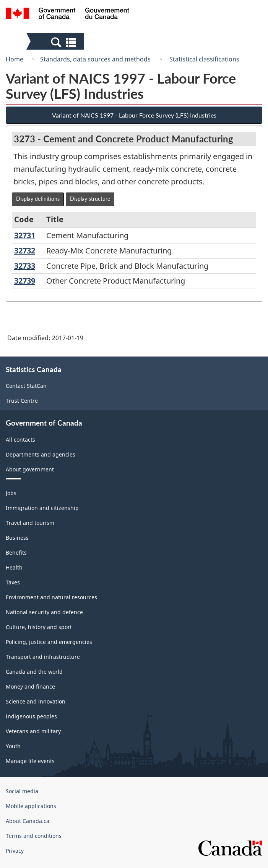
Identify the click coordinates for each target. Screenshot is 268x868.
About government (30, 469)
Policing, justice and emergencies (49, 642)
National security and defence (44, 612)
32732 (25, 251)
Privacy (15, 851)
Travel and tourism (30, 523)
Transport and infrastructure (43, 657)
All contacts (20, 440)
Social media (22, 791)
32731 (25, 235)
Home (15, 59)
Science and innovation (36, 701)
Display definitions (38, 199)
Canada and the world (34, 672)
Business (17, 538)
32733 (25, 266)
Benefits (16, 553)
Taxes (13, 582)
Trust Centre (22, 401)
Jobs (11, 493)
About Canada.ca (28, 821)
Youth (13, 746)
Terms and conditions (34, 836)
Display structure (90, 199)
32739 (25, 281)
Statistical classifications (204, 59)
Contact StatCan (26, 386)
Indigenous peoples (31, 716)
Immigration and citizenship (42, 508)
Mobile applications (31, 806)
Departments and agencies (41, 454)
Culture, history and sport (39, 627)
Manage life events (30, 761)
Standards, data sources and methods (95, 59)
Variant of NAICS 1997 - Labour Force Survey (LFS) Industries (134, 115)
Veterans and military (33, 731)
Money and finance (30, 686)
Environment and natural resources (51, 597)
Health (14, 567)
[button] (56, 42)
